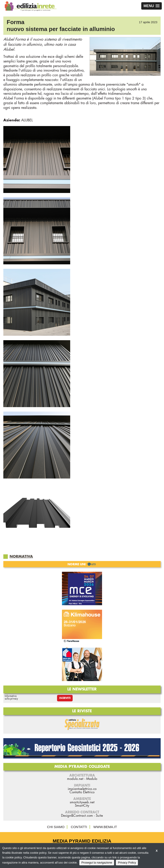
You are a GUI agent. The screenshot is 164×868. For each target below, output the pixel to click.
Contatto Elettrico (82, 792)
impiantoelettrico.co (82, 789)
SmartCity (82, 806)
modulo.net (75, 779)
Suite (99, 816)
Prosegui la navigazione (97, 863)
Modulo (92, 779)
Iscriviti (65, 698)
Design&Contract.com (77, 816)
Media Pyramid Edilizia (82, 841)
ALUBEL (27, 120)
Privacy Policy (127, 863)
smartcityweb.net (82, 802)
